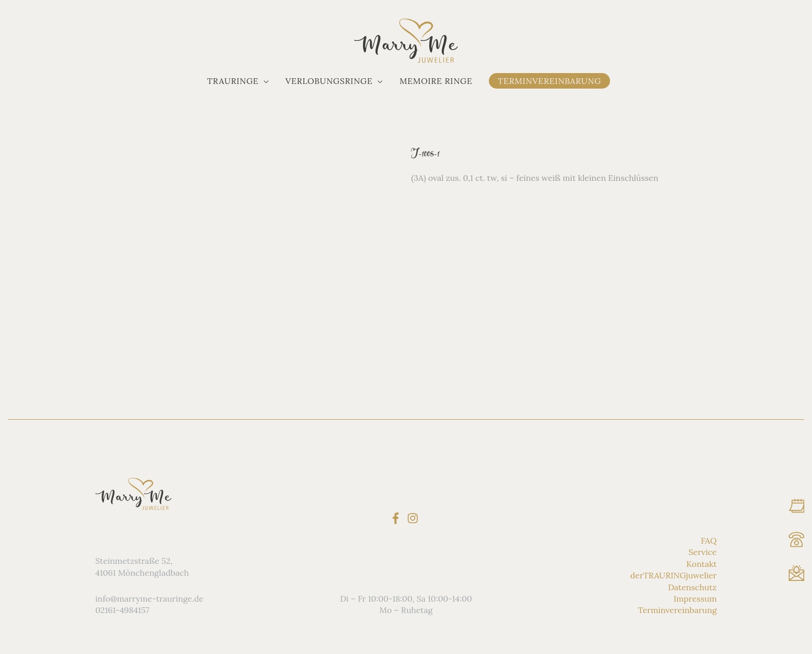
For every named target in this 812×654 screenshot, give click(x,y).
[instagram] (415, 518)
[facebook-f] (397, 518)
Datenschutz (692, 587)
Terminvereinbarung (677, 610)
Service (703, 552)
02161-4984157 (122, 610)
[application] (264, 81)
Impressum (695, 599)
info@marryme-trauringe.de (149, 599)
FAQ (709, 541)
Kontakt (701, 564)
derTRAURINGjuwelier (673, 575)
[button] (238, 81)
